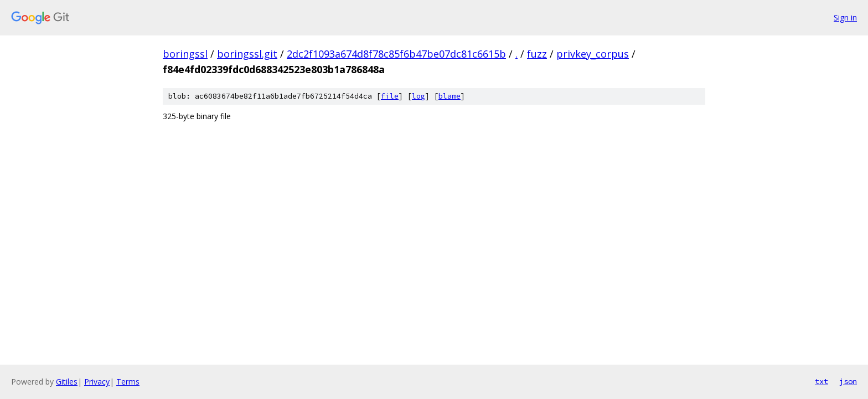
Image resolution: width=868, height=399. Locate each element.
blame (449, 96)
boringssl (185, 54)
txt (821, 381)
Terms (128, 382)
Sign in (845, 17)
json (848, 381)
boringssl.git (247, 54)
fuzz (537, 54)
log (418, 96)
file (390, 96)
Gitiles (67, 382)
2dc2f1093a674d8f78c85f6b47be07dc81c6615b (396, 54)
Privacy (97, 382)
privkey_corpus (593, 54)
